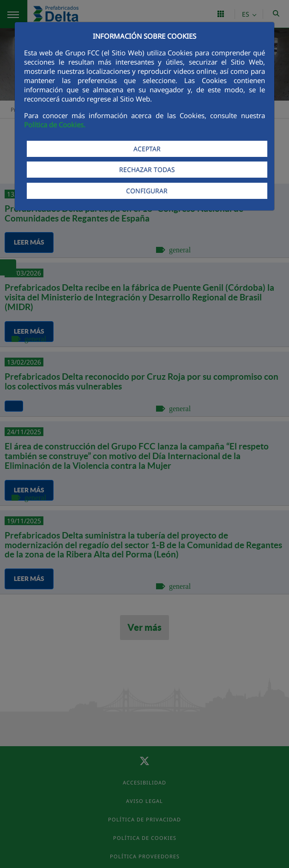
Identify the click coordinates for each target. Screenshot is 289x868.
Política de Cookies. (55, 125)
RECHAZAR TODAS (147, 170)
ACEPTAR (147, 149)
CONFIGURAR (147, 191)
